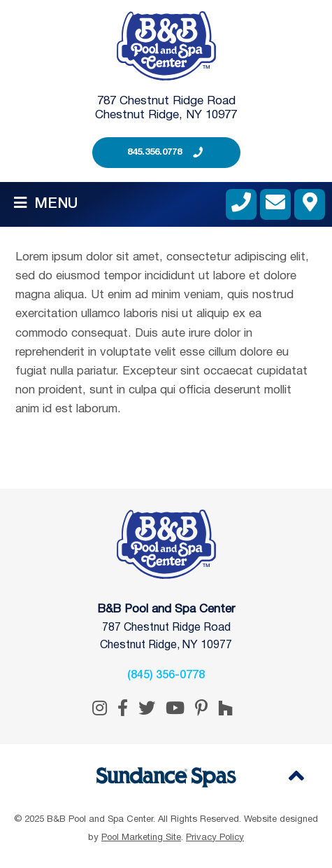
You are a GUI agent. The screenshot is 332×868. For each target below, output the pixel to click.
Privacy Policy (215, 838)
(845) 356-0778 (166, 675)
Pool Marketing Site (141, 838)
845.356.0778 (154, 152)
